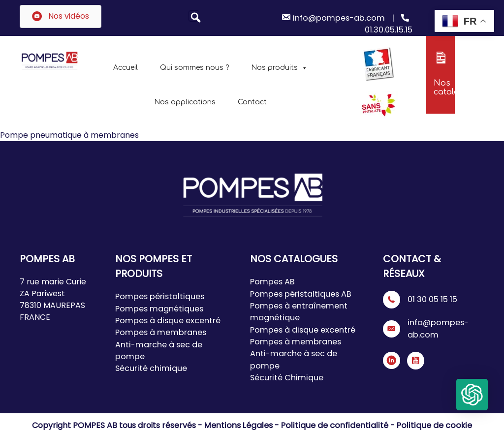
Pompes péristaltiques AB (299, 293)
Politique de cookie (431, 424)
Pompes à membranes (160, 332)
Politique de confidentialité (335, 424)
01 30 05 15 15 (432, 299)
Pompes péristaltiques (158, 296)
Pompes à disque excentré (167, 320)
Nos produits (279, 68)
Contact (252, 102)
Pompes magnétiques (157, 308)
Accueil (126, 68)
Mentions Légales (243, 424)
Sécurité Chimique (285, 376)
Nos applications (185, 102)
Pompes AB (272, 282)
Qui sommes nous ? (194, 68)
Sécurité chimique (150, 367)
